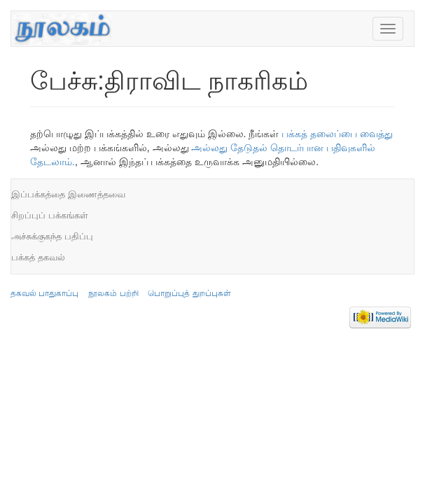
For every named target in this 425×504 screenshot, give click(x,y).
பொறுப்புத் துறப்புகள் (189, 293)
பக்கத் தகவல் (38, 257)
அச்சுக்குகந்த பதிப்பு (52, 236)
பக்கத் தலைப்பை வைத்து (337, 134)
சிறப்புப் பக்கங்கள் (50, 215)
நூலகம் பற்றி (113, 293)
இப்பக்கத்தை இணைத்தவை (68, 194)
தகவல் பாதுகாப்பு (44, 293)
